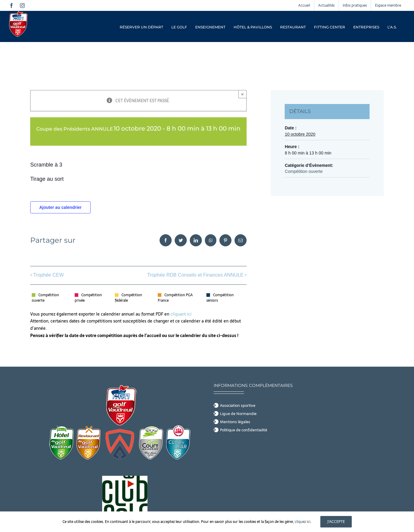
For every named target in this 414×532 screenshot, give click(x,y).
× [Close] (243, 94)
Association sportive (238, 406)
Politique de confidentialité (244, 430)
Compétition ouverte (304, 171)
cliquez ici (302, 522)
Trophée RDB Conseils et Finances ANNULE (195, 275)
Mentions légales (235, 422)
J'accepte (336, 522)
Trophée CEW (49, 275)
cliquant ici (182, 314)
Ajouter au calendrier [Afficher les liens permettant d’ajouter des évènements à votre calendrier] (60, 207)
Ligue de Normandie (238, 414)
